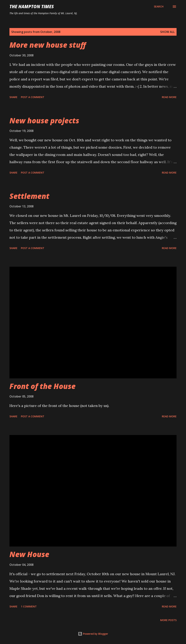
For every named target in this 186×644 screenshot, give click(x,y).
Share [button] (13, 97)
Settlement (29, 196)
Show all (167, 32)
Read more (169, 97)
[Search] (159, 7)
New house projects (44, 121)
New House (29, 554)
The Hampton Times (32, 6)
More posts (168, 620)
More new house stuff (48, 45)
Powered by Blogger (93, 634)
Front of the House (43, 386)
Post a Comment (33, 97)
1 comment (29, 606)
